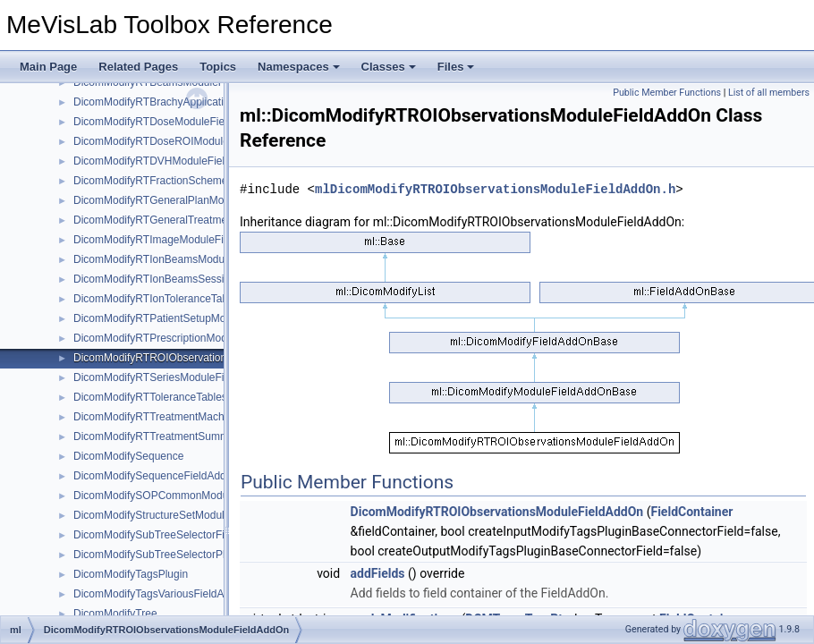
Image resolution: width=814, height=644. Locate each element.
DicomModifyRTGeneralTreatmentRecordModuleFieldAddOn (218, 220)
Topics (218, 67)
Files (456, 67)
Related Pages (138, 67)
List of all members (769, 93)
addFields (378, 573)
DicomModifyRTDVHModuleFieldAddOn (169, 161)
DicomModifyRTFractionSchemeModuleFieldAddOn (196, 181)
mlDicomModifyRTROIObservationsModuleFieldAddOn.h (495, 189)
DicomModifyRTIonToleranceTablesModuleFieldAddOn (203, 299)
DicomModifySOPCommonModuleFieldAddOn (183, 496)
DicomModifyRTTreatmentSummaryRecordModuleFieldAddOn (222, 436)
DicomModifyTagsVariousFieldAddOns (165, 594)
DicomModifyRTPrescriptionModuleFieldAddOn (186, 338)
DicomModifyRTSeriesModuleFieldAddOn (173, 377)
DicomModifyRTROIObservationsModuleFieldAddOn (199, 358)
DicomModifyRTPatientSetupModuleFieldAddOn (188, 318)
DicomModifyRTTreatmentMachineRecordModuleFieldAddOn (219, 417)
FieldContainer (691, 512)
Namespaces (299, 67)
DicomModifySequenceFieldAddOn (157, 476)
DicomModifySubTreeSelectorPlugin (159, 555)
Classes (389, 67)
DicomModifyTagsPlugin (131, 574)
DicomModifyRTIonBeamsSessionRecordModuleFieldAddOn (218, 279)
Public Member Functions (667, 93)
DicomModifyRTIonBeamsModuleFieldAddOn (182, 259)
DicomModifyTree (115, 614)
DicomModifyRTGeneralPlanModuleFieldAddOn (187, 200)
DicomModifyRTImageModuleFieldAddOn (172, 240)
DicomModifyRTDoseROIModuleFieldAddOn (179, 141)
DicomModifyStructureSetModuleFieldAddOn (180, 515)
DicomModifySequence (128, 456)
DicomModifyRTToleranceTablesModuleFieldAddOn (196, 397)
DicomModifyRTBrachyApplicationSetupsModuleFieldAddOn (217, 102)
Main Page (48, 67)
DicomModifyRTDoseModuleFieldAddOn (170, 122)
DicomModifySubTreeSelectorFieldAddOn (173, 535)
